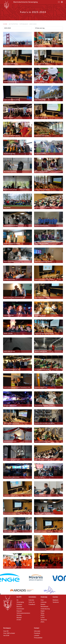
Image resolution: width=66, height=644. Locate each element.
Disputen (19, 611)
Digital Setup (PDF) (43, 613)
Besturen (19, 607)
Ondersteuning (45, 609)
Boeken (43, 604)
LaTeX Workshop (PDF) (44, 620)
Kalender (31, 600)
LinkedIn (37, 635)
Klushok (19, 615)
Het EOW (6, 635)
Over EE (6, 631)
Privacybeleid (38, 638)
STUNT (19, 620)
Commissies (20, 609)
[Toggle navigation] (59, 2)
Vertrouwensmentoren (23, 613)
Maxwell (19, 618)
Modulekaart (44, 607)
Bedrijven (56, 600)
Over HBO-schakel (9, 633)
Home (5, 24)
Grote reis (32, 602)
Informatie (37, 631)
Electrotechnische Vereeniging (26, 2)
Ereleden (19, 604)
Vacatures (56, 602)
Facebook (37, 633)
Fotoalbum (32, 604)
